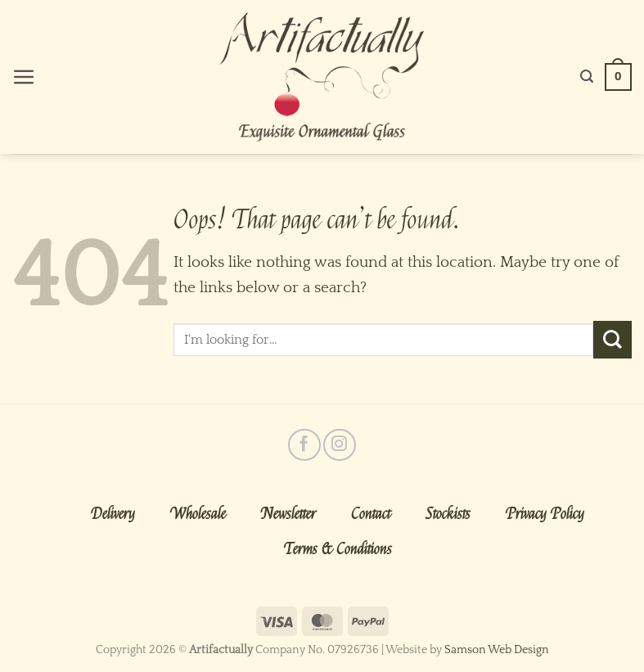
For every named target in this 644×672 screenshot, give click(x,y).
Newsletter (288, 514)
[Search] (587, 77)
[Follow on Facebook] (304, 445)
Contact (371, 514)
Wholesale (198, 514)
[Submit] (612, 340)
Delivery (113, 514)
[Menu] (24, 77)
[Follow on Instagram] (339, 445)
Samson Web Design (497, 650)
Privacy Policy (545, 514)
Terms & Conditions (338, 549)
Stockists (448, 514)
